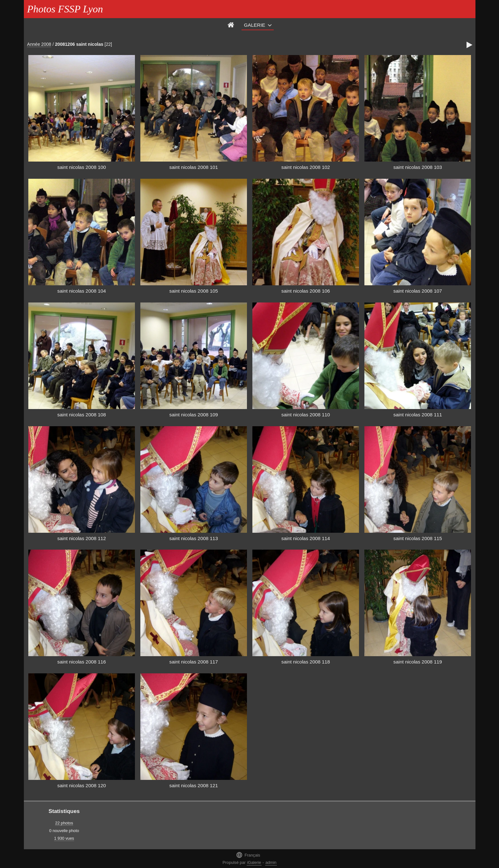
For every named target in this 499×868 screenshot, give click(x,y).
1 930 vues (64, 838)
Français (248, 855)
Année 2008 (39, 44)
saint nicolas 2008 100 (82, 167)
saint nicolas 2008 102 (306, 167)
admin (271, 862)
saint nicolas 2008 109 (194, 415)
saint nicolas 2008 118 (306, 662)
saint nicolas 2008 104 (82, 291)
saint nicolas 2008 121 (194, 785)
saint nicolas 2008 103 (418, 167)
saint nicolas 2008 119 (418, 662)
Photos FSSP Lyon (65, 9)
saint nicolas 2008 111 (418, 415)
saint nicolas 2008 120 (82, 785)
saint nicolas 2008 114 (306, 538)
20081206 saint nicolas (79, 44)
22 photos (64, 823)
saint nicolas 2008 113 (194, 538)
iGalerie (254, 862)
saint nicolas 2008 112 (82, 538)
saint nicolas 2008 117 (194, 662)
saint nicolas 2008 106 (306, 291)
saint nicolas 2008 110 (306, 415)
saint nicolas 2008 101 (194, 167)
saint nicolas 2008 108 (82, 415)
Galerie (255, 25)
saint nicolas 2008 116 (82, 662)
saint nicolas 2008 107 (418, 291)
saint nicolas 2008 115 (418, 538)
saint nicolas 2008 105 (194, 291)
